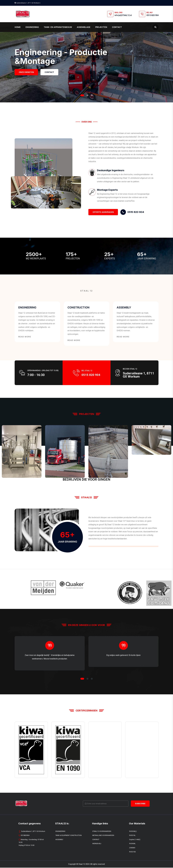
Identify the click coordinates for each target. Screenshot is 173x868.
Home (18, 27)
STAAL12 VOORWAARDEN (102, 832)
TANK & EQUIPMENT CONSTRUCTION (69, 836)
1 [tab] (82, 95)
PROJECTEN (101, 27)
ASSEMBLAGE (84, 27)
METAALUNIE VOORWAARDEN (103, 836)
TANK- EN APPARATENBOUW (58, 27)
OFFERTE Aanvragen (103, 212)
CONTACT (96, 840)
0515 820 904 (152, 15)
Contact (117, 27)
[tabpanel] (86, 51)
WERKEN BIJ (97, 844)
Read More (25, 337)
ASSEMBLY (125, 308)
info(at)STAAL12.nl (123, 15)
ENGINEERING (32, 27)
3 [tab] (92, 95)
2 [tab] (87, 95)
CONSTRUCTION (80, 308)
